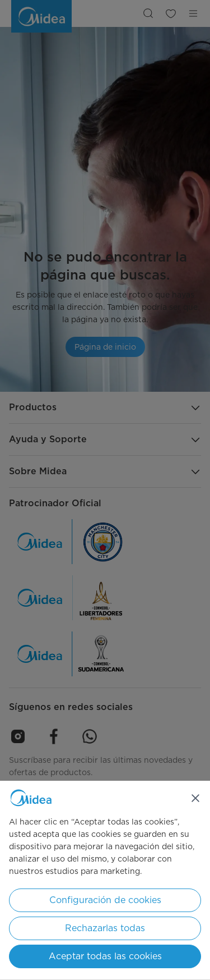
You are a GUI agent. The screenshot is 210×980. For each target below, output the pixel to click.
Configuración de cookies (105, 900)
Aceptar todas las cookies (105, 956)
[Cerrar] (195, 798)
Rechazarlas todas (105, 928)
